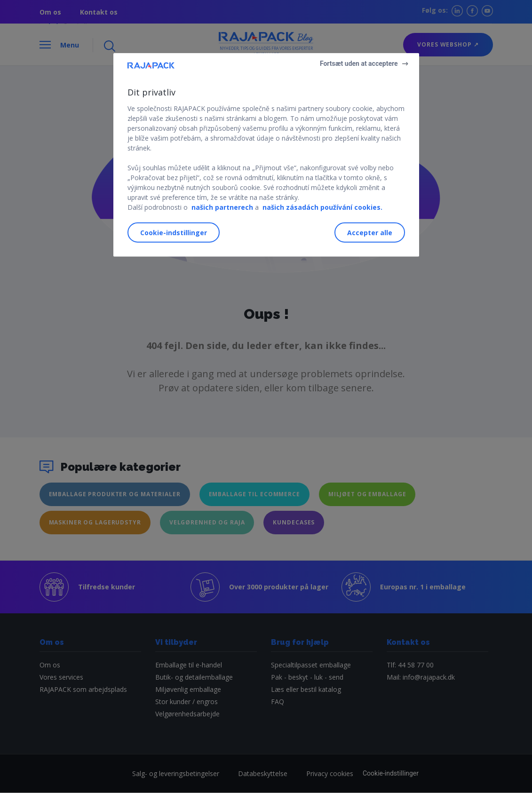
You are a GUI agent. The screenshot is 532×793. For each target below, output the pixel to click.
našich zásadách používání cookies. (322, 207)
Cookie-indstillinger (174, 233)
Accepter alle (370, 233)
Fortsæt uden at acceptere (359, 63)
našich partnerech (222, 207)
